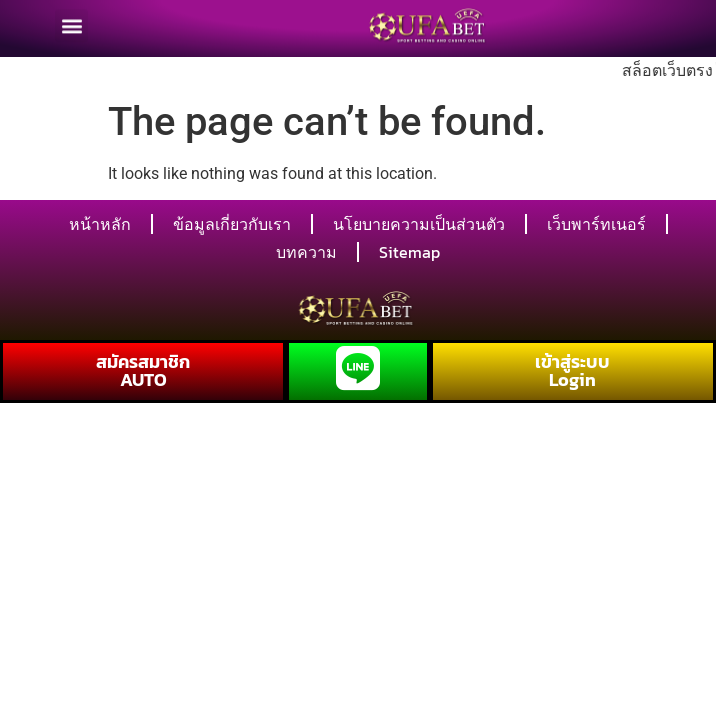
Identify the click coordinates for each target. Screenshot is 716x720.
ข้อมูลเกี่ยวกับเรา (232, 224)
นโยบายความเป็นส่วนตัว (419, 224)
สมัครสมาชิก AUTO (143, 370)
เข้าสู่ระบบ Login (572, 370)
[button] (71, 19)
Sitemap (409, 252)
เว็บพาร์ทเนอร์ (596, 224)
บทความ (306, 252)
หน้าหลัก (100, 224)
